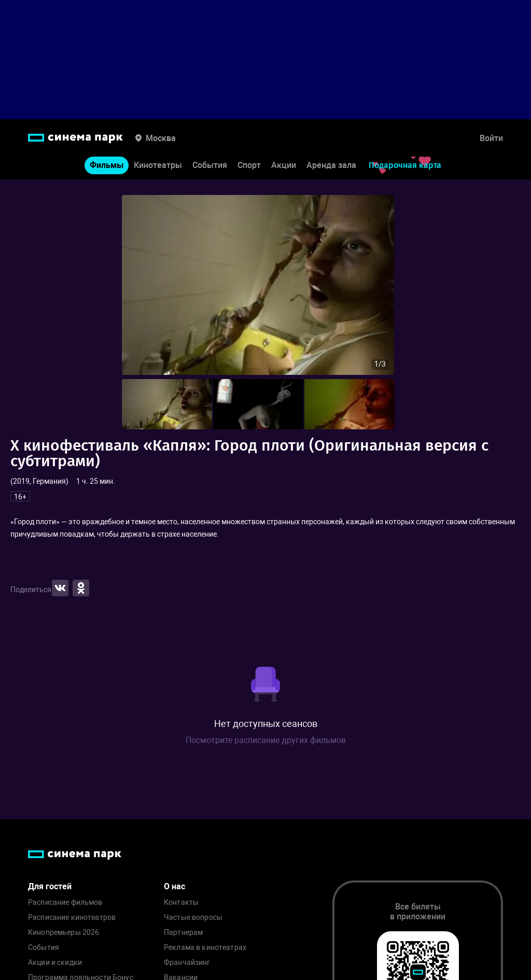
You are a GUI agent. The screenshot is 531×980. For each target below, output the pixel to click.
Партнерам (183, 933)
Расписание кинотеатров (72, 918)
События (210, 165)
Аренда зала (331, 165)
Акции (284, 165)
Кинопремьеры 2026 (64, 933)
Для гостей (50, 886)
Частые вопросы (193, 918)
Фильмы (107, 165)
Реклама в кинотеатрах (205, 948)
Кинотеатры (158, 165)
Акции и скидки (55, 963)
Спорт (249, 165)
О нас (174, 886)
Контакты (181, 902)
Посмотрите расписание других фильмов (266, 740)
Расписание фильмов (65, 902)
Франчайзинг (187, 963)
